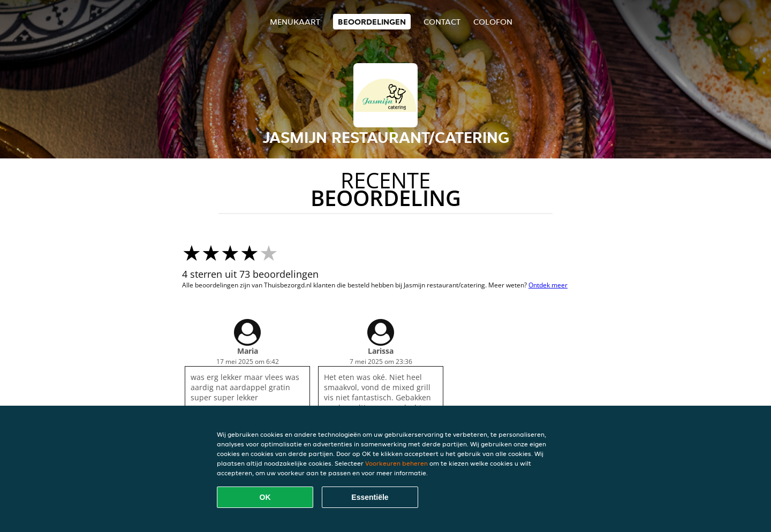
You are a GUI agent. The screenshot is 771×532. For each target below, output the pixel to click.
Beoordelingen (372, 22)
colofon (493, 22)
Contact (442, 22)
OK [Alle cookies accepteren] (265, 497)
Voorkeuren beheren (396, 463)
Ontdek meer (548, 285)
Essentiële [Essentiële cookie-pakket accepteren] (370, 497)
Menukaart (295, 22)
